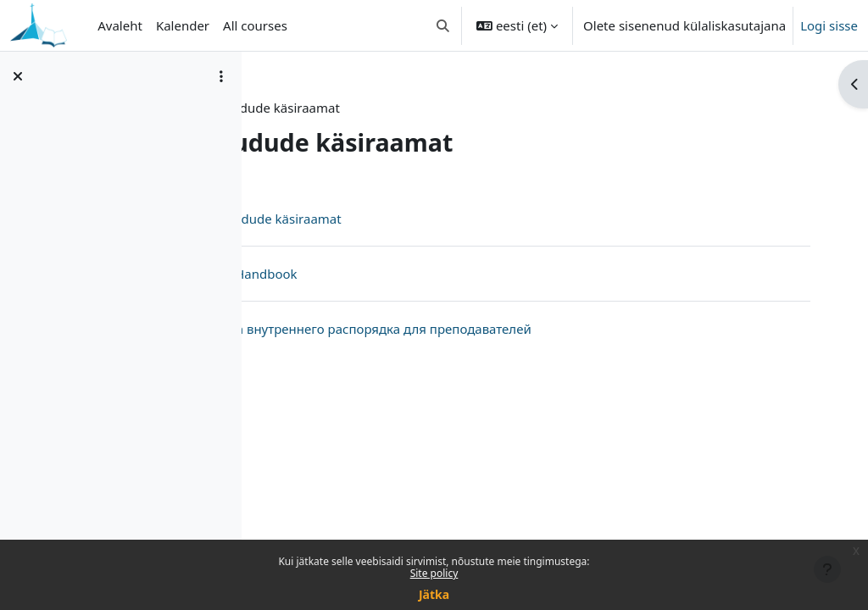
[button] (443, 25)
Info (287, 108)
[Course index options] (221, 76)
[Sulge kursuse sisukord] (18, 76)
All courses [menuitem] (255, 25)
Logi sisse (829, 25)
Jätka (434, 594)
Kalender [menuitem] (183, 25)
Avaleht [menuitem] (120, 25)
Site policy (434, 573)
